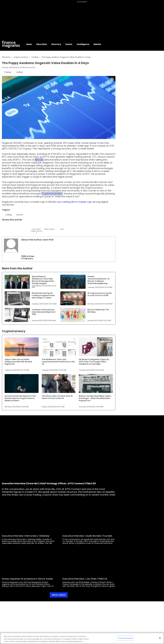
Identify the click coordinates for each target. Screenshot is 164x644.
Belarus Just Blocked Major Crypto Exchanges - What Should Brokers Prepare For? (95, 398)
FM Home (6, 57)
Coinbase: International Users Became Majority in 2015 (44, 312)
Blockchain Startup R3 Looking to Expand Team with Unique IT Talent (43, 295)
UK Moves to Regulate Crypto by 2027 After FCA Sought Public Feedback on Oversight (94, 362)
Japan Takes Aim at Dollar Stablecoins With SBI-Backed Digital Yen (18, 362)
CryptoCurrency (21, 57)
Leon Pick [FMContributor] (32, 67)
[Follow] (49, 227)
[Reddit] (55, 226)
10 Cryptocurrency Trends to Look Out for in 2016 (100, 294)
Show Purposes (125, 638)
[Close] (160, 638)
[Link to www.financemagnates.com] (17, 282)
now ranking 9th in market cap (74, 202)
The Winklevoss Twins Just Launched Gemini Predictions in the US (58, 362)
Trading (35, 57)
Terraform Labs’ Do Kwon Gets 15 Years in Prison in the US (57, 397)
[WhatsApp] (43, 226)
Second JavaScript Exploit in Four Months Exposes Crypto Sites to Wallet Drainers (20, 398)
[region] (82, 638)
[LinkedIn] (11, 226)
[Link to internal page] (11, 246)
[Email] (17, 226)
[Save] (62, 227)
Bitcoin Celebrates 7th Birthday (98, 311)
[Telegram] (23, 226)
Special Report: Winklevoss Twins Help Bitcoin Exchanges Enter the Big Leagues (43, 280)
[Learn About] (36, 229)
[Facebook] (30, 226)
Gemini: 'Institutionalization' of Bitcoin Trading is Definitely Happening (98, 280)
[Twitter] (4, 226)
